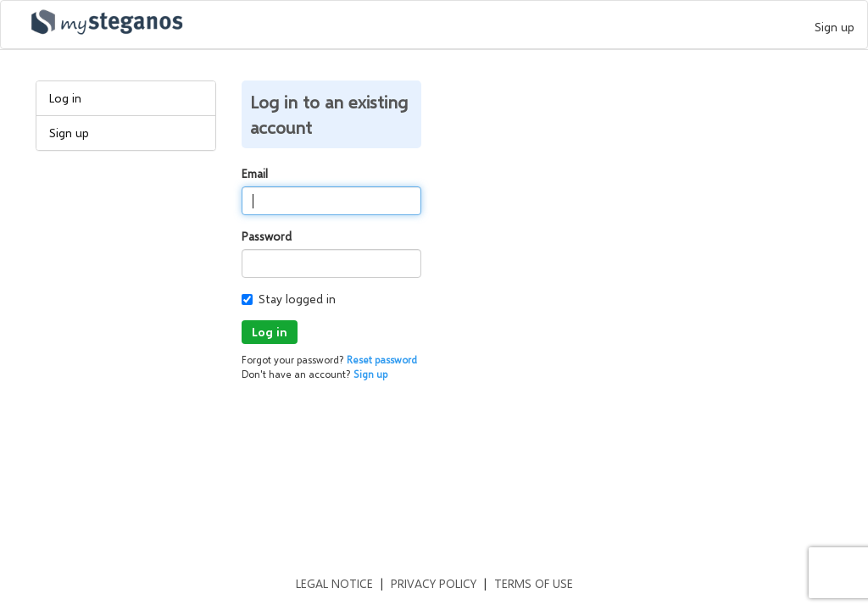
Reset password (382, 360)
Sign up (835, 27)
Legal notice (334, 583)
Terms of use (534, 583)
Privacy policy (434, 583)
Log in (65, 98)
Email (255, 173)
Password (267, 236)
